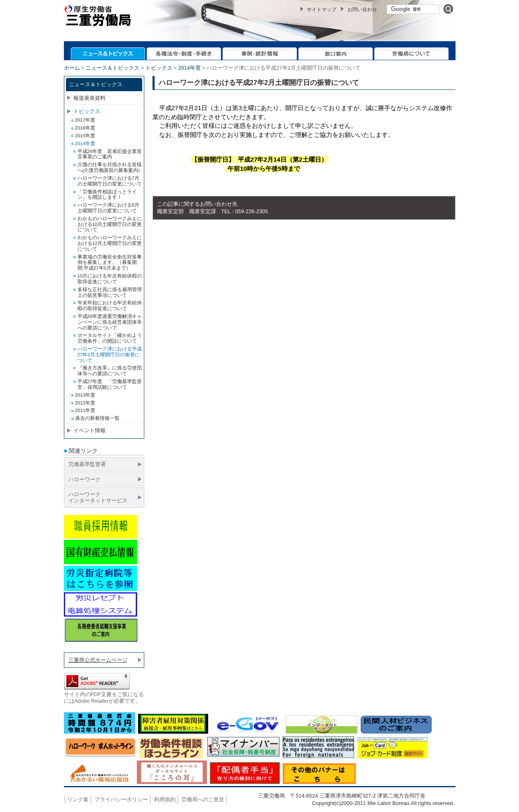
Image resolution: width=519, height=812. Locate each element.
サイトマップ (322, 9)
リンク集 (78, 799)
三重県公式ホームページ (98, 660)
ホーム (72, 68)
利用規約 (165, 799)
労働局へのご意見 (203, 799)
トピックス (159, 68)
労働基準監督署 (87, 464)
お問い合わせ (362, 9)
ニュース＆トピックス (113, 68)
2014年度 (189, 68)
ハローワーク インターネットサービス (98, 497)
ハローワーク (85, 479)
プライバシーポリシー (121, 799)
